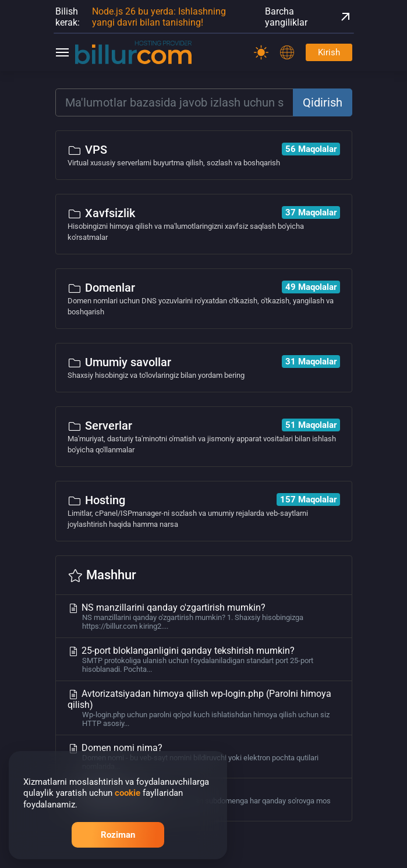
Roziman (118, 835)
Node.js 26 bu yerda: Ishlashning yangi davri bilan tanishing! (159, 17)
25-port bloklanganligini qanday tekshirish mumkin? (204, 659)
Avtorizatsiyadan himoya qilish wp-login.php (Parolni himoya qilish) (204, 708)
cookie (128, 793)
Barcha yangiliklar (309, 17)
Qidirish (323, 102)
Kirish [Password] (329, 52)
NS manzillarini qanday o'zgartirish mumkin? (204, 616)
